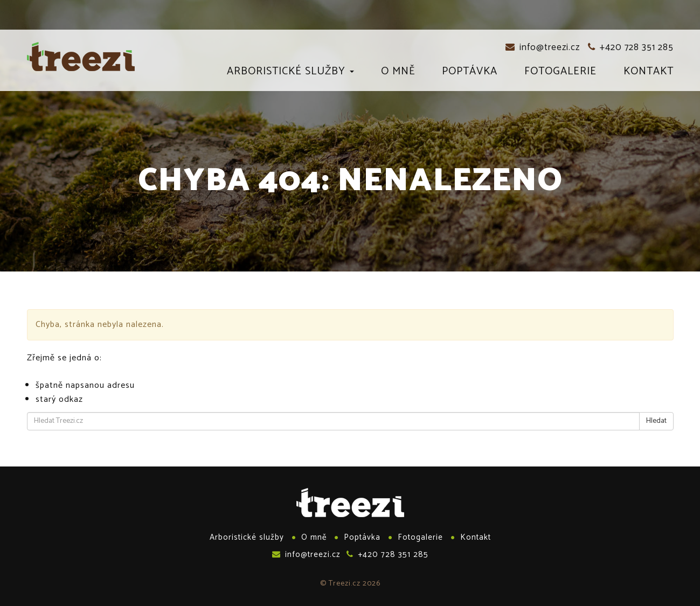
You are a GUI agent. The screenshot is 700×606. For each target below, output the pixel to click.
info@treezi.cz (543, 47)
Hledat (656, 421)
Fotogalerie (560, 73)
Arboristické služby (290, 73)
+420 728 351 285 (631, 47)
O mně (398, 73)
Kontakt (649, 73)
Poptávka (470, 73)
